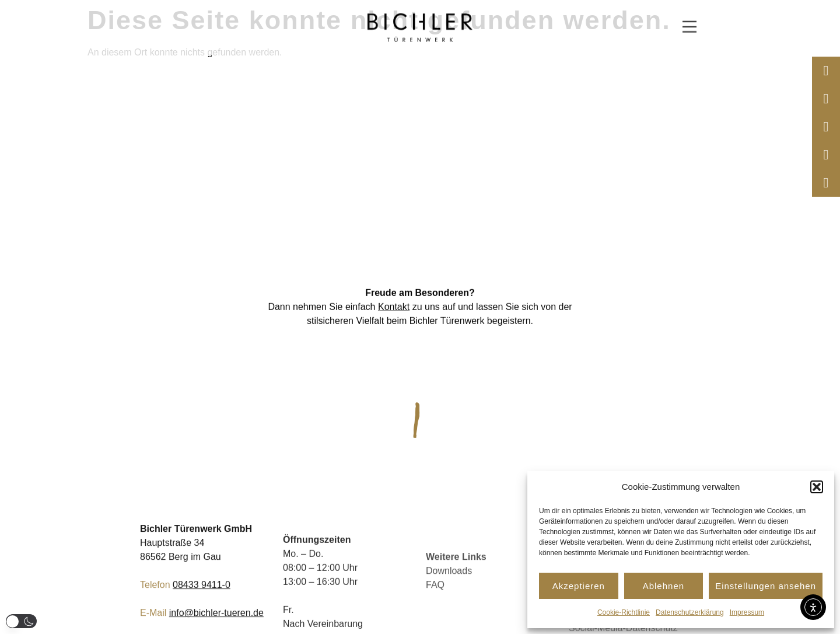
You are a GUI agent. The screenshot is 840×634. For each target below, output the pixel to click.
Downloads (449, 600)
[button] (817, 487)
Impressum (747, 612)
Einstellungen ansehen (766, 586)
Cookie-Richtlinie (624, 612)
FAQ (435, 614)
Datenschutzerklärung (690, 612)
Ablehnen (664, 586)
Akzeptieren (579, 586)
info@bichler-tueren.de (216, 625)
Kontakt (394, 310)
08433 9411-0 (202, 597)
